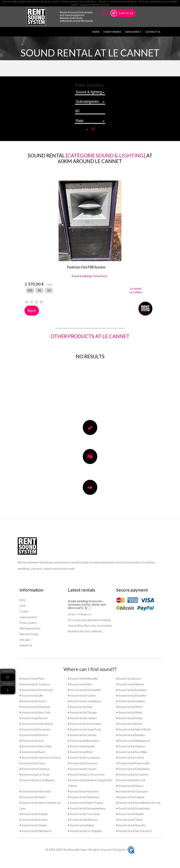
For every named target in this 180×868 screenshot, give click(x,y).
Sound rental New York (36, 712)
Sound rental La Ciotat (35, 774)
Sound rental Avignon (131, 746)
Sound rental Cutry (33, 763)
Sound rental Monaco (35, 735)
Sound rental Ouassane (133, 791)
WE (30, 290)
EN (8, 677)
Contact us (153, 32)
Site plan (25, 640)
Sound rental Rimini (130, 707)
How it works (112, 32)
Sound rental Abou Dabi (36, 746)
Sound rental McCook (131, 780)
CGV (23, 606)
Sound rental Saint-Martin (134, 729)
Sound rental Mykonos (84, 820)
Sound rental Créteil (131, 757)
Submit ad (126, 13)
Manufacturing (29, 634)
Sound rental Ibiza (81, 707)
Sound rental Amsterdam (85, 724)
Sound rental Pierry (33, 797)
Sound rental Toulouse (36, 684)
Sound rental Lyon (129, 679)
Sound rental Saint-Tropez (86, 803)
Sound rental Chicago (83, 712)
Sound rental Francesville (134, 763)
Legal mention (28, 617)
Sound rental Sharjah (34, 814)
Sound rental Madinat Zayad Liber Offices (90, 783)
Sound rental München (84, 791)
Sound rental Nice (81, 684)
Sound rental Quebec (131, 701)
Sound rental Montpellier (85, 690)
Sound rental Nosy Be (131, 825)
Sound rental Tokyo (130, 820)
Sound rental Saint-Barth (37, 724)
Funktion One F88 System (86, 267)
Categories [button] (133, 32)
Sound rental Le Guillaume (38, 780)
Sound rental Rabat (82, 825)
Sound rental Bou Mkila (132, 752)
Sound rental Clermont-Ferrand (41, 757)
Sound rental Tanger (34, 825)
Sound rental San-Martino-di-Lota (139, 803)
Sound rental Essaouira (36, 729)
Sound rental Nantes (131, 684)
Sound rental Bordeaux (132, 690)
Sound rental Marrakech (36, 831)
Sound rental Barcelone (84, 741)
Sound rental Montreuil (36, 791)
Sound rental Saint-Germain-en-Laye (41, 805)
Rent (32, 310)
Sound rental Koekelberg (134, 769)
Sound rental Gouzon (83, 769)
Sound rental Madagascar (134, 741)
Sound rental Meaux (130, 786)
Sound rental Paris (33, 679)
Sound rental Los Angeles (86, 831)
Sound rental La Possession (87, 774)
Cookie (24, 611)
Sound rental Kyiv (32, 741)
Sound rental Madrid (131, 814)
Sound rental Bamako (131, 735)
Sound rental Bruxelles (132, 695)
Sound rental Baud (33, 752)
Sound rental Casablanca (85, 701)
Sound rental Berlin (130, 724)
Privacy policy (28, 623)
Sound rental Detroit (34, 718)
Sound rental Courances (85, 757)
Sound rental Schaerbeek (134, 808)
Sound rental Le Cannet (133, 774)
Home (96, 32)
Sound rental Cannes (83, 695)
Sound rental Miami (130, 712)
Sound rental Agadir (82, 746)
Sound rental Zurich (34, 701)
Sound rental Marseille (84, 679)
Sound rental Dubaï (130, 718)
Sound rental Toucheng (84, 814)
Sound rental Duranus (83, 763)
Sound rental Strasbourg (37, 690)
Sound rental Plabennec (85, 797)
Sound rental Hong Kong (85, 729)
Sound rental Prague (131, 797)
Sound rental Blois (81, 752)
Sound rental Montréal (35, 707)
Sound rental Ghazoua (35, 769)
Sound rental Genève (83, 735)
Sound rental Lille (32, 695)
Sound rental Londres (83, 718)
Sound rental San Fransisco (135, 831)
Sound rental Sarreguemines (87, 808)
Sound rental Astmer (34, 820)
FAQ (22, 600)
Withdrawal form (30, 628)
